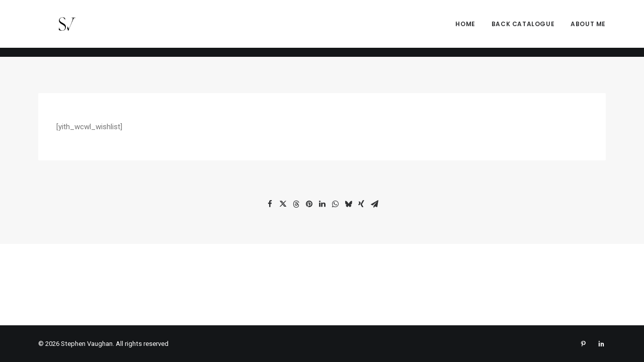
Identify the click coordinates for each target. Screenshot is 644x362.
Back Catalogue (523, 28)
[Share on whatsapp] (335, 204)
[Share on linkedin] (322, 204)
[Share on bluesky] (348, 204)
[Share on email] (374, 204)
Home (465, 28)
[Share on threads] (296, 204)
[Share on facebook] (270, 204)
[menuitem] (469, 29)
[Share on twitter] (283, 204)
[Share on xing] (361, 204)
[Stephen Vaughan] (55, 29)
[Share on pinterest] (309, 204)
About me (588, 28)
